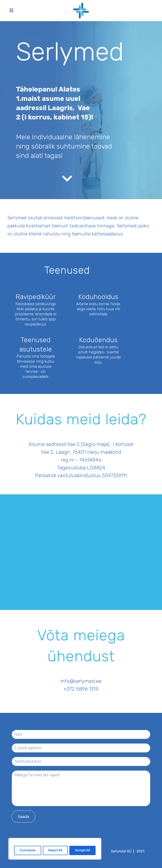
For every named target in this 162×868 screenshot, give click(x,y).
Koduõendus (98, 340)
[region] (55, 849)
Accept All (83, 850)
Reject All (55, 850)
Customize (28, 850)
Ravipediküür (36, 297)
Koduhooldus (98, 297)
